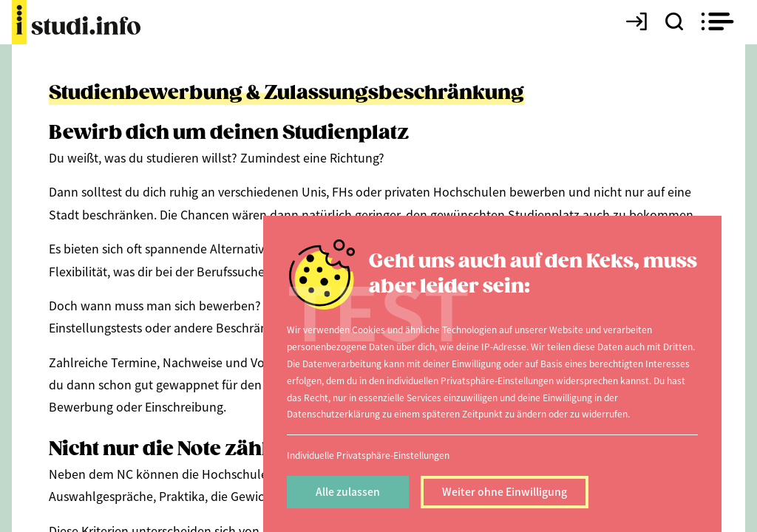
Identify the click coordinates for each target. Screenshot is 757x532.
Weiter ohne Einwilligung (505, 491)
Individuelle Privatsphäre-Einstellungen (368, 455)
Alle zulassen (348, 491)
